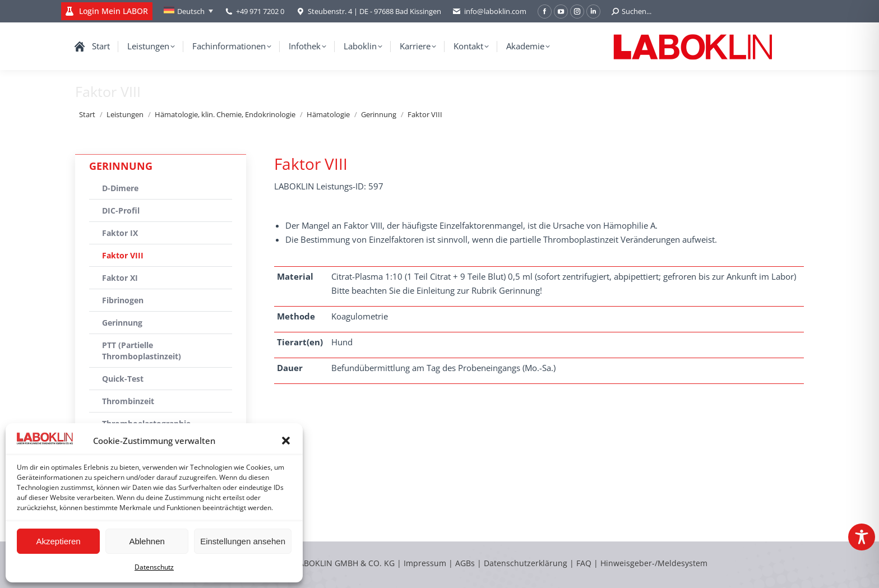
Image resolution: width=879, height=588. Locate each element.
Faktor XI (120, 278)
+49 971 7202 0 (260, 11)
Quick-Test (123, 379)
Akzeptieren (58, 541)
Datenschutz (154, 567)
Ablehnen (147, 541)
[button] (286, 441)
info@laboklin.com (489, 11)
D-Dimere (120, 188)
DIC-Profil (121, 210)
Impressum (425, 563)
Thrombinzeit (128, 401)
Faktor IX (120, 233)
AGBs (466, 563)
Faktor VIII (123, 255)
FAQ (584, 563)
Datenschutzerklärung (526, 563)
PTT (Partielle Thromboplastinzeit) (142, 351)
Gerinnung (122, 323)
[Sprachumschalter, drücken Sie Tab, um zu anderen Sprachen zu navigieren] (188, 11)
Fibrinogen (123, 300)
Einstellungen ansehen (243, 541)
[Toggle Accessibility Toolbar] (862, 537)
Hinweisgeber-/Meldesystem (654, 563)
